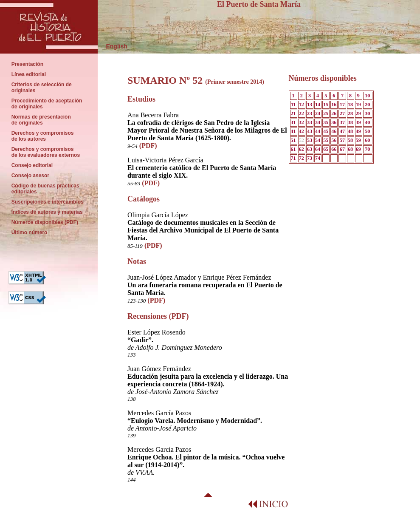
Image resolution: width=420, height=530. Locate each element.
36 (334, 122)
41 (293, 131)
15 (326, 105)
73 (310, 158)
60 (367, 140)
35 (326, 122)
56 (334, 140)
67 (342, 149)
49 (358, 131)
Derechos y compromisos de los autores (42, 136)
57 (342, 140)
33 (310, 122)
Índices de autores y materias (47, 212)
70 (367, 149)
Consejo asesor (30, 176)
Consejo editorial (32, 165)
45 (326, 131)
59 (358, 140)
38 (350, 122)
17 (342, 105)
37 (342, 122)
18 (350, 105)
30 (367, 113)
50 (367, 131)
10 (367, 96)
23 (310, 113)
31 (293, 122)
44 (318, 131)
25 (326, 113)
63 (310, 149)
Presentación (27, 64)
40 (367, 122)
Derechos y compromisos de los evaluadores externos (46, 152)
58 (350, 140)
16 (334, 105)
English (113, 46)
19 (358, 105)
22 (302, 113)
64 (318, 149)
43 (310, 131)
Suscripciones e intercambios (47, 202)
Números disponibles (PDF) (45, 222)
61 (293, 149)
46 (334, 131)
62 (302, 149)
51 (293, 140)
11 (293, 105)
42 (302, 131)
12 (302, 105)
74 (318, 158)
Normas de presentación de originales (41, 120)
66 (334, 149)
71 (293, 158)
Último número (30, 232)
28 (350, 113)
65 (326, 149)
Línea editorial (29, 74)
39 (358, 122)
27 (342, 113)
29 (358, 113)
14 (318, 105)
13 (310, 105)
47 (342, 131)
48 (350, 131)
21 (293, 113)
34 (318, 122)
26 (334, 113)
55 (326, 140)
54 (318, 140)
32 (302, 122)
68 (350, 149)
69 (358, 149)
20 (367, 105)
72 (302, 158)
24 (318, 113)
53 (310, 140)
